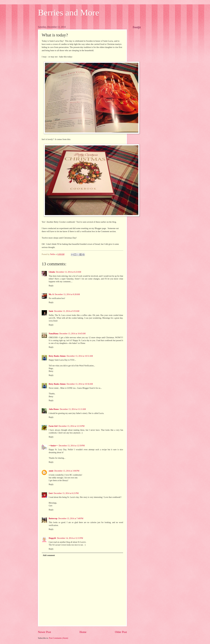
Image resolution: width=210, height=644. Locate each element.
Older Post (121, 632)
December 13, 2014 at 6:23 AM (68, 272)
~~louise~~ (53, 446)
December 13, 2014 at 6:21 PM (66, 493)
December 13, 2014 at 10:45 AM (72, 334)
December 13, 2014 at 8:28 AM (67, 294)
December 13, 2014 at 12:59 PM (72, 446)
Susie (51, 311)
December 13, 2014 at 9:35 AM (67, 311)
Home (83, 632)
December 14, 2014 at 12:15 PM (70, 538)
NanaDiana (54, 334)
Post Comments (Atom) (59, 638)
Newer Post (44, 632)
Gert (51, 493)
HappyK (52, 538)
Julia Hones (54, 409)
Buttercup (53, 518)
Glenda (52, 272)
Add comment (49, 555)
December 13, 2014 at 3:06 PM (67, 471)
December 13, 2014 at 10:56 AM (80, 384)
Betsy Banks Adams (57, 356)
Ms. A (51, 294)
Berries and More (69, 13)
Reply (51, 286)
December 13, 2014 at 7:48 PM (71, 518)
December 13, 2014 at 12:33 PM (71, 426)
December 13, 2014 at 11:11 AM (73, 409)
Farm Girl (53, 426)
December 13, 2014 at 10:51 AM (80, 356)
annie (51, 471)
